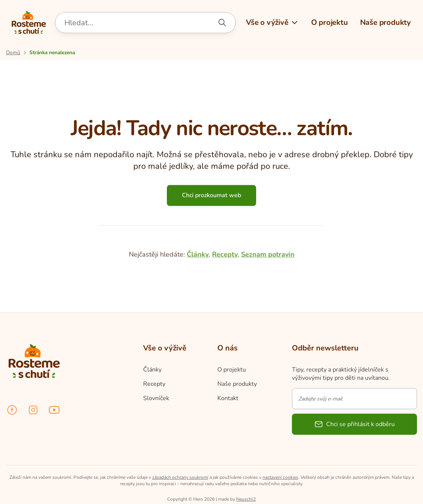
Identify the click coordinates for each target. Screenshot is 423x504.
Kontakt (228, 398)
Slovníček (156, 398)
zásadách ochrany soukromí (180, 477)
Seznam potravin (268, 296)
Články (198, 296)
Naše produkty (237, 384)
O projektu (232, 370)
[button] (273, 23)
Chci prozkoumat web (211, 200)
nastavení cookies (280, 477)
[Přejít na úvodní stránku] (13, 53)
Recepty (225, 296)
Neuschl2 (246, 499)
